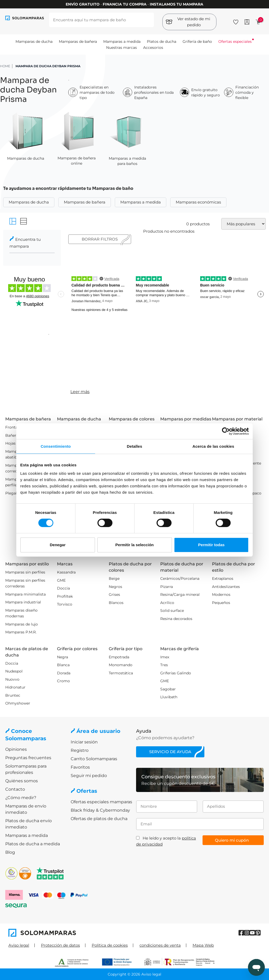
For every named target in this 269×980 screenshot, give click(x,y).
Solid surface (172, 611)
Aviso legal (19, 945)
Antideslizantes (226, 587)
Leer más (80, 392)
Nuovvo (12, 679)
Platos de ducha (162, 41)
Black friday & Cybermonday (100, 810)
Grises (114, 595)
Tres (164, 665)
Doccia (63, 588)
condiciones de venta (160, 945)
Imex (165, 657)
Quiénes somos (22, 781)
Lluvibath (169, 697)
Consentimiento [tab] (56, 446)
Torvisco (65, 604)
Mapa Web (203, 945)
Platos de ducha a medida (33, 844)
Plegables (14, 493)
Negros (115, 587)
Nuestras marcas (121, 48)
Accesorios (153, 48)
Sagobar (168, 689)
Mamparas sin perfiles (25, 572)
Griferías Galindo (176, 673)
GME (61, 580)
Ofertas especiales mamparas (101, 802)
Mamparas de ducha (34, 41)
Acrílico (167, 603)
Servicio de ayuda (170, 752)
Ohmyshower (18, 703)
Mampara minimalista (25, 594)
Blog (10, 852)
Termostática (121, 673)
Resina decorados (176, 619)
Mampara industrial (23, 602)
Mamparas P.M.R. (21, 632)
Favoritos (80, 767)
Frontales (14, 427)
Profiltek (65, 596)
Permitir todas (211, 545)
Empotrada (119, 657)
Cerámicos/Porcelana (180, 578)
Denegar (58, 545)
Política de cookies (110, 945)
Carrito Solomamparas (94, 759)
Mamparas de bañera (78, 41)
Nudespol (14, 671)
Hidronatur (15, 687)
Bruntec (13, 695)
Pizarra (167, 587)
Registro (80, 750)
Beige (114, 578)
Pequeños (221, 603)
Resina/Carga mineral (180, 595)
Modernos (221, 595)
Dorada (64, 673)
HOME (5, 66)
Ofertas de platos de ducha (99, 819)
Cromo (63, 681)
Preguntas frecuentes (28, 758)
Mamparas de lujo (22, 624)
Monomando (121, 665)
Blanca (63, 665)
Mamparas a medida (122, 41)
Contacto (15, 789)
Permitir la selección (134, 545)
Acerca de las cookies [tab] (213, 446)
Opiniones (16, 749)
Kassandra (66, 572)
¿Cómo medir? (21, 798)
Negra (63, 657)
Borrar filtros (100, 239)
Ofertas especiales (235, 41)
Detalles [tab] (134, 446)
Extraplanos (223, 578)
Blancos (116, 603)
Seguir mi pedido (89, 776)
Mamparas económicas (198, 202)
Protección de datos (60, 945)
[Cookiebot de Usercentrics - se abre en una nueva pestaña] (226, 431)
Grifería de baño (197, 41)
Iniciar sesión (84, 742)
